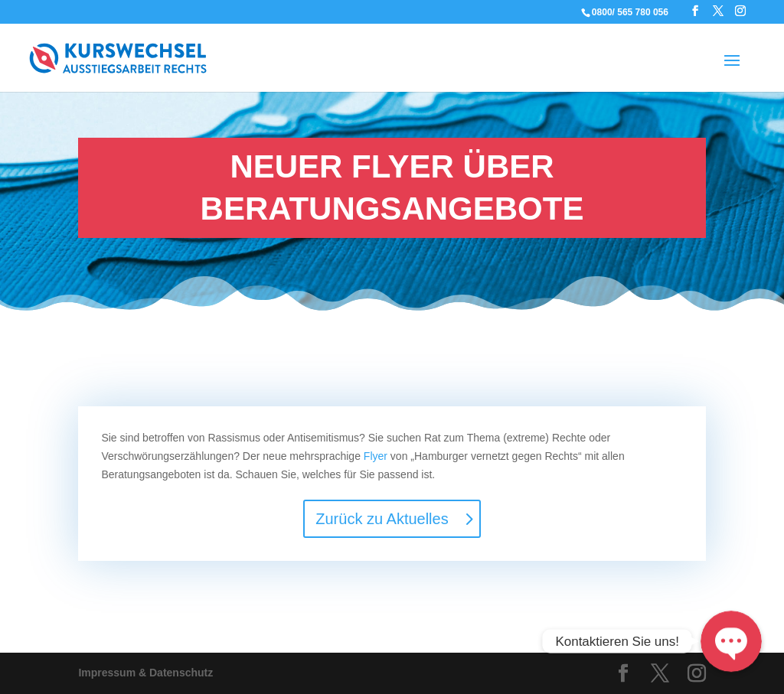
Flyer (376, 456)
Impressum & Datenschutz (145, 673)
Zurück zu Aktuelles (382, 519)
